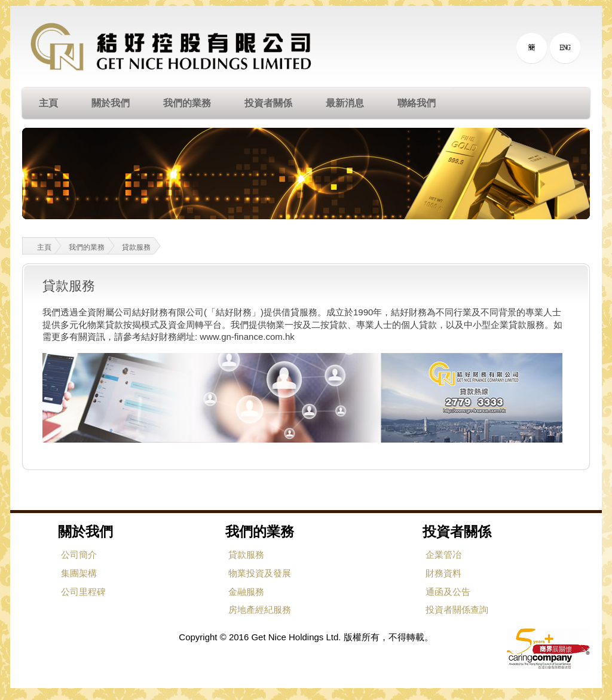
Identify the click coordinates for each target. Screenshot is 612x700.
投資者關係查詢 (457, 610)
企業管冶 (443, 555)
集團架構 (79, 573)
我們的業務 (87, 247)
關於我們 (85, 532)
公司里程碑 (83, 592)
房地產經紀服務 (260, 610)
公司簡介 (79, 555)
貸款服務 (136, 247)
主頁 (37, 246)
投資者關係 (457, 532)
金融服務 (246, 592)
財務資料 (443, 573)
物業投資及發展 (260, 573)
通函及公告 (448, 592)
